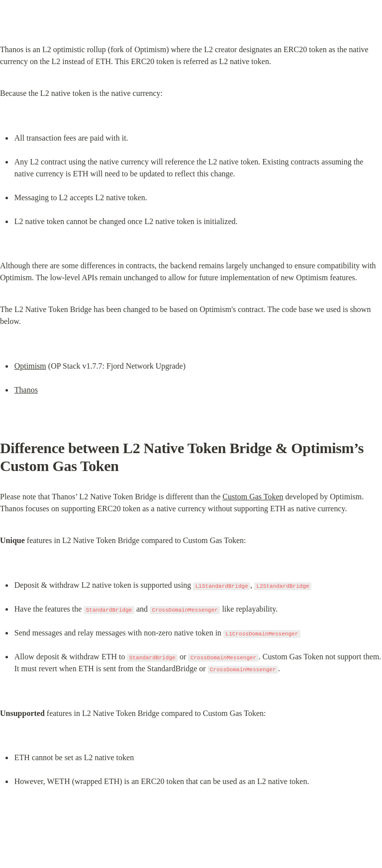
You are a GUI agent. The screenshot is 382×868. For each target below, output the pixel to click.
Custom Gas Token (253, 497)
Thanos (26, 390)
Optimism (30, 366)
